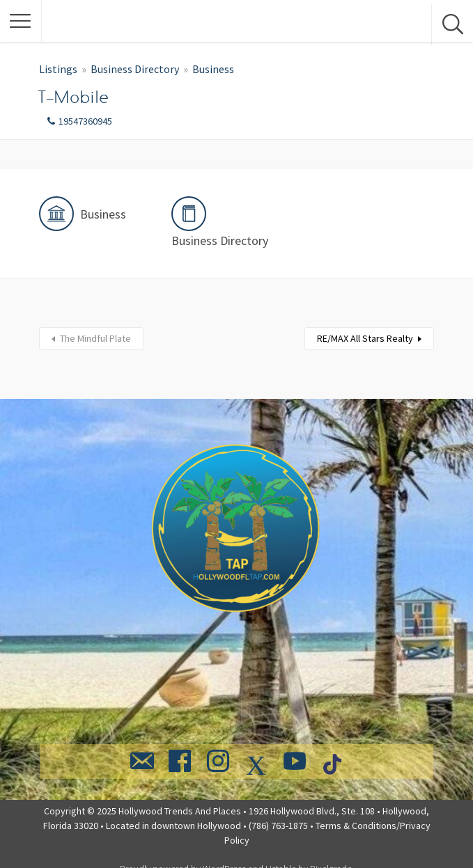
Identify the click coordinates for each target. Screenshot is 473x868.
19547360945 (85, 121)
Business (213, 69)
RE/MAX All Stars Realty (365, 338)
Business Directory (135, 69)
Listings (58, 69)
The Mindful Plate (95, 338)
